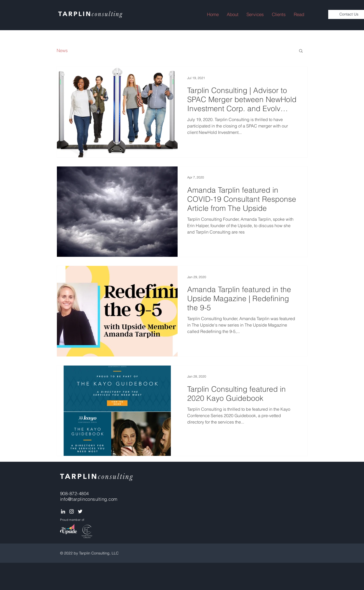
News (62, 50)
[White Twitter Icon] (80, 511)
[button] (299, 14)
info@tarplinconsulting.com (89, 499)
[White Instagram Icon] (72, 511)
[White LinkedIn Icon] (63, 511)
